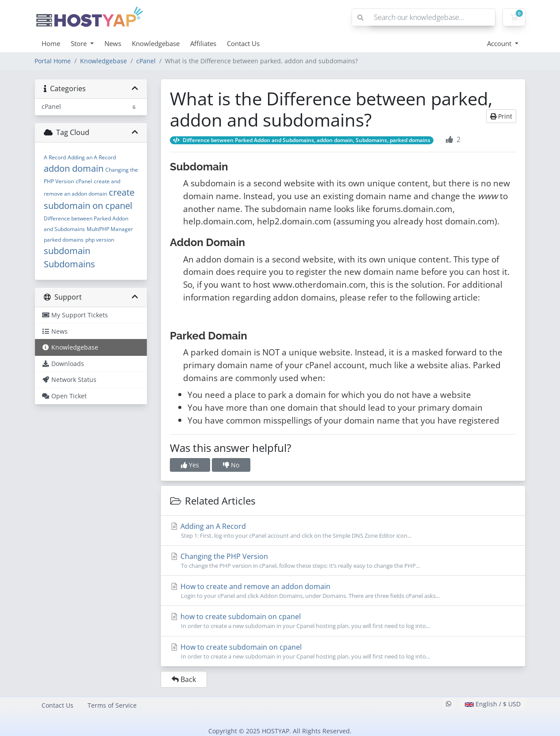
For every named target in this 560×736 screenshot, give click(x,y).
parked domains (64, 240)
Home (51, 43)
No (231, 465)
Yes (190, 465)
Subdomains (69, 264)
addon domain (74, 168)
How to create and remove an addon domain (343, 591)
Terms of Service (112, 705)
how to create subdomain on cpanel (343, 621)
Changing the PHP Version (343, 561)
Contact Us (243, 43)
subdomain (67, 251)
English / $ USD (493, 704)
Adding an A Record (92, 157)
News (113, 43)
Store (80, 43)
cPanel (146, 61)
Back (184, 679)
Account (500, 43)
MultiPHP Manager (110, 229)
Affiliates (203, 43)
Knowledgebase (156, 43)
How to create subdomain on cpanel (343, 651)
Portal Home (53, 61)
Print (501, 116)
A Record (55, 157)
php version (100, 240)
